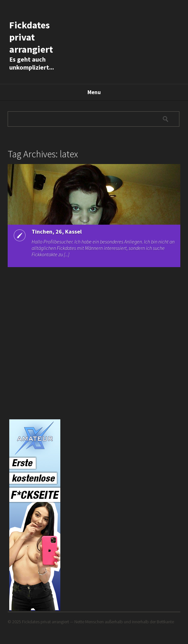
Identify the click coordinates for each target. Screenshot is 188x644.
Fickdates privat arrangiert (31, 37)
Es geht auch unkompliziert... (32, 63)
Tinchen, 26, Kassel (57, 232)
